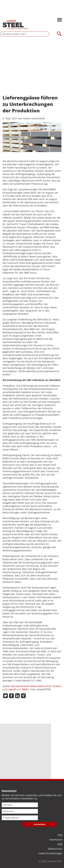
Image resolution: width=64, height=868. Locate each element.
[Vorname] (20, 805)
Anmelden (40, 824)
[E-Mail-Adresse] (20, 818)
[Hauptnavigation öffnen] (60, 20)
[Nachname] (20, 811)
